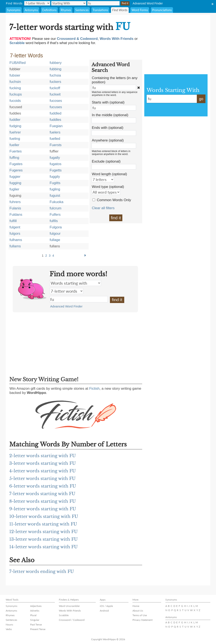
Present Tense (38, 629)
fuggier (15, 177)
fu (79, 299)
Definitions (49, 10)
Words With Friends (70, 611)
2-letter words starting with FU (43, 456)
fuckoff (55, 88)
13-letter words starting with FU (43, 539)
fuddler (15, 120)
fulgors (15, 234)
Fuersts (56, 145)
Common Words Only (114, 200)
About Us (138, 611)
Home (136, 606)
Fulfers (55, 215)
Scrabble (64, 615)
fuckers (55, 82)
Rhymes (66, 10)
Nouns (9, 624)
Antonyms (31, 10)
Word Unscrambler (69, 606)
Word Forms (140, 10)
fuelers (55, 132)
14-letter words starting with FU (43, 547)
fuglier (14, 189)
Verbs (9, 629)
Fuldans (16, 215)
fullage (55, 240)
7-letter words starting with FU (42, 494)
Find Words (120, 10)
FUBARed (18, 63)
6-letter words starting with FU (43, 486)
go (201, 99)
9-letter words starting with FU (43, 509)
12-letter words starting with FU (43, 532)
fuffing (14, 158)
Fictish (94, 389)
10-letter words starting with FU (44, 516)
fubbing (55, 69)
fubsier (15, 75)
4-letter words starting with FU (43, 471)
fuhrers (15, 202)
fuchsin (15, 82)
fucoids (15, 101)
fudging (15, 126)
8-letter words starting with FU (43, 501)
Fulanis (15, 208)
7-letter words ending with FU (42, 571)
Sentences (82, 10)
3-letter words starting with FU (43, 463)
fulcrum (55, 208)
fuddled (55, 113)
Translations (100, 10)
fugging (15, 183)
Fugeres (16, 170)
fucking (15, 88)
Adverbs (35, 611)
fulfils (54, 221)
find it (116, 218)
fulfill (13, 221)
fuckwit (55, 94)
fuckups (16, 94)
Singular (35, 620)
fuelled (55, 139)
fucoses (56, 101)
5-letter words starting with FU (42, 478)
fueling (15, 139)
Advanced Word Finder (148, 3)
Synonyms (14, 10)
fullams (15, 246)
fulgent (15, 227)
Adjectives (36, 606)
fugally (55, 158)
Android (104, 611)
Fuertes (16, 151)
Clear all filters (103, 208)
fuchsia (55, 75)
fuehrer (15, 132)
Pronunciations (162, 10)
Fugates (16, 164)
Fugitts (55, 183)
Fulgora (56, 227)
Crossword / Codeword (72, 620)
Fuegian (56, 126)
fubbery (56, 63)
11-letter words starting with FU (43, 524)
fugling (55, 189)
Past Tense (36, 624)
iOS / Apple (106, 606)
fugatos (55, 164)
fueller (14, 145)
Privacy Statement (142, 620)
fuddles (55, 120)
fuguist (55, 196)
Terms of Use (140, 615)
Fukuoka (56, 202)
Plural (33, 615)
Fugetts (56, 170)
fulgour (55, 234)
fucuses (56, 107)
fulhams (16, 240)
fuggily (55, 177)
